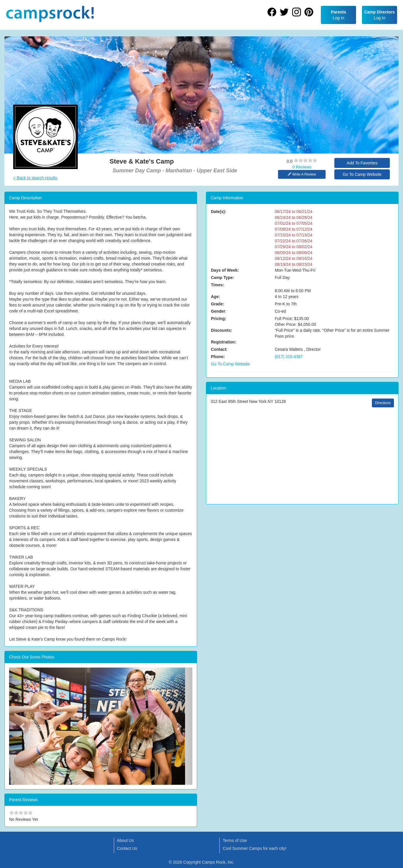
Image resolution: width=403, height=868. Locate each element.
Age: (215, 297)
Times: (217, 285)
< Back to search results (35, 178)
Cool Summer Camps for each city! (254, 848)
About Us (126, 840)
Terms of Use (235, 840)
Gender (218, 311)
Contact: (219, 349)
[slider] (305, 160)
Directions (383, 403)
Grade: (217, 304)
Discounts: (221, 330)
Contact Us (127, 848)
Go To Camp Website (362, 174)
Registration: (223, 342)
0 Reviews (302, 167)
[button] (23, 726)
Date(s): (219, 212)
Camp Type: (222, 278)
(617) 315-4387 (289, 357)
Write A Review (302, 174)
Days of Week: (225, 270)
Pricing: (219, 319)
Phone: (218, 357)
